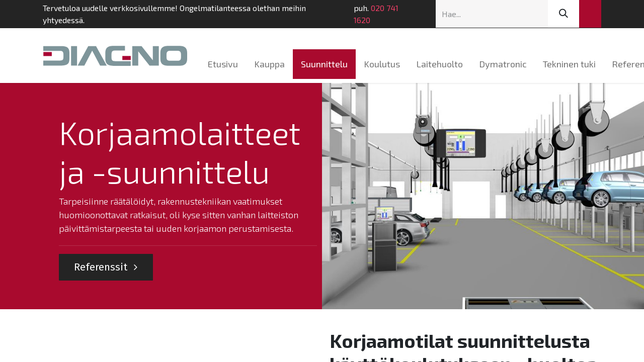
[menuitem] (223, 64)
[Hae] (563, 14)
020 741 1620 (376, 14)
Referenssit (106, 267)
